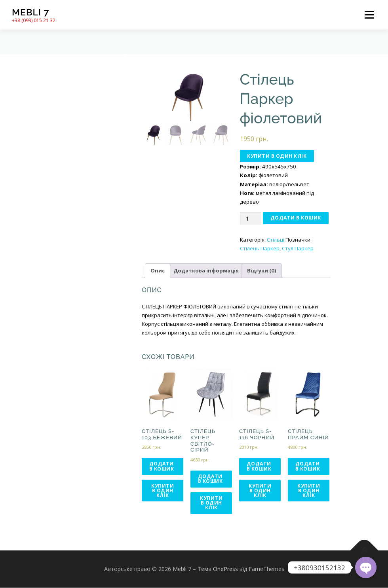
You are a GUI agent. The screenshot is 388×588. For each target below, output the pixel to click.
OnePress (225, 569)
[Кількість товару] (251, 218)
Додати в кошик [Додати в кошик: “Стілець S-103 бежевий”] (162, 466)
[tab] (158, 271)
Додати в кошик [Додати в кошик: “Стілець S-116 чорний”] (259, 466)
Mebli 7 (30, 12)
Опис (158, 271)
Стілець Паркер (260, 248)
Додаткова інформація (206, 271)
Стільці (276, 240)
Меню (369, 15)
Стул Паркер (298, 248)
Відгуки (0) (262, 271)
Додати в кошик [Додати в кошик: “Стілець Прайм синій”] (308, 466)
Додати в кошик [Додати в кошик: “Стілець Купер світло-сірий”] (210, 479)
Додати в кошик (296, 218)
